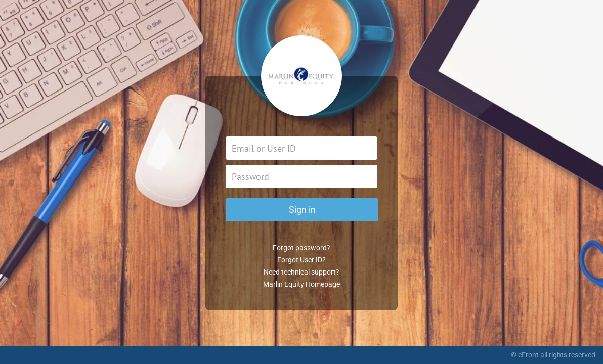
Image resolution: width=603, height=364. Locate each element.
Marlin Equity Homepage (301, 284)
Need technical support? (301, 272)
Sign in (302, 210)
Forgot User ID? (301, 260)
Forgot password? (301, 248)
